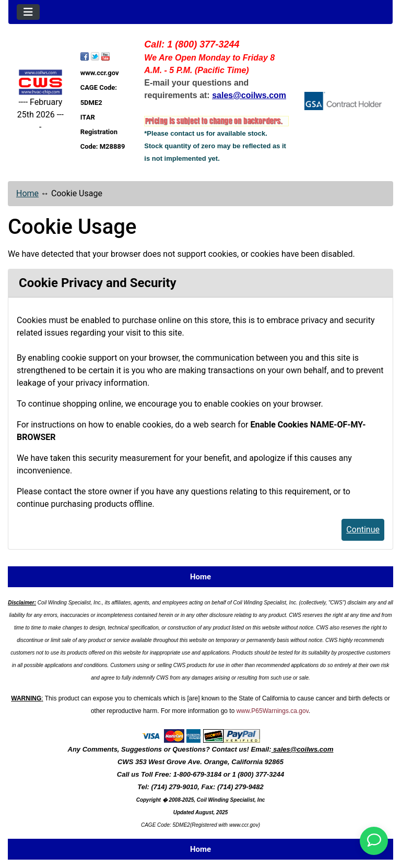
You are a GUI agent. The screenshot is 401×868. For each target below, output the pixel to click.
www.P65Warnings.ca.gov (273, 711)
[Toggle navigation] (28, 12)
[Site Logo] (40, 82)
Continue (363, 530)
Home (27, 193)
